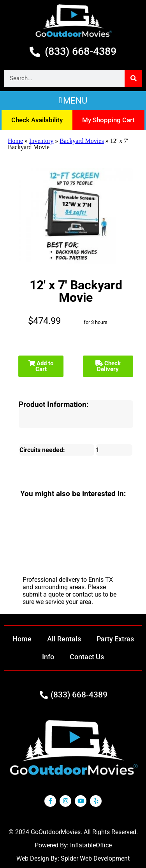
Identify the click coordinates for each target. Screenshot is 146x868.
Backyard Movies (82, 141)
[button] (73, 101)
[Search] (133, 78)
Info (48, 657)
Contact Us (87, 657)
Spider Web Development (95, 858)
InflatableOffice (91, 845)
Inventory (41, 141)
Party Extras (115, 639)
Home (15, 141)
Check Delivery (108, 366)
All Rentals (64, 639)
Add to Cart (41, 366)
